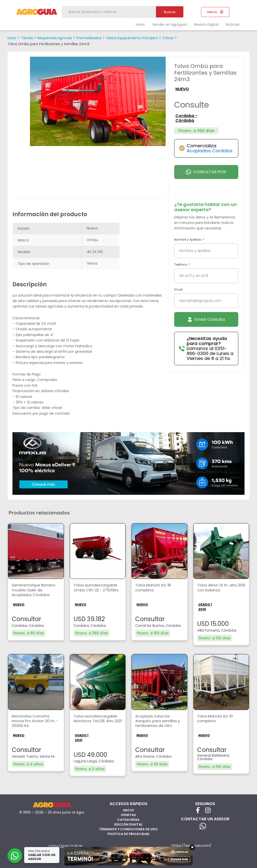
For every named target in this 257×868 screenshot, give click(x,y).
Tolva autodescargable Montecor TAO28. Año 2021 (96, 720)
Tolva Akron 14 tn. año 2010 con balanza (219, 587)
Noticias (233, 24)
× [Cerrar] (192, 847)
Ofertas (128, 814)
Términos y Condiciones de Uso (128, 828)
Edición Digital (128, 823)
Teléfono (181, 264)
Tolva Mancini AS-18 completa (155, 587)
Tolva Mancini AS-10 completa (216, 718)
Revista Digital (206, 24)
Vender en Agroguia (169, 24)
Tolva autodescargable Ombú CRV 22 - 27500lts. (96, 590)
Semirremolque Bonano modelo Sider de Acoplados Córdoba (35, 590)
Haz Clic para (42, 855)
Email (178, 289)
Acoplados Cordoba (209, 151)
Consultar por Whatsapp (206, 174)
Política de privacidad (128, 833)
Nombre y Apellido (188, 240)
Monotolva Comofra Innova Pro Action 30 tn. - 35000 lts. (35, 720)
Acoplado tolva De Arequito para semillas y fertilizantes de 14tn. (159, 720)
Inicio (140, 24)
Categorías (128, 818)
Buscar (170, 12)
